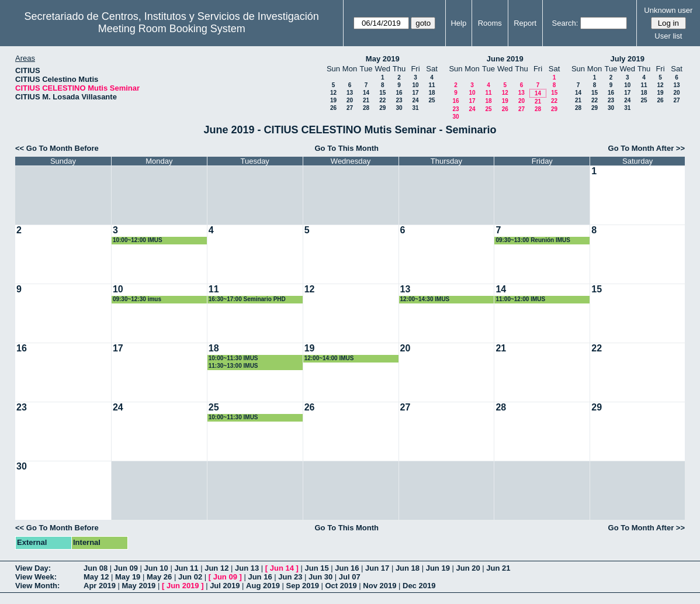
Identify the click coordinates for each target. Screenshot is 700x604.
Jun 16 (347, 568)
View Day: (33, 568)
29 (382, 108)
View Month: (37, 586)
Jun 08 (96, 568)
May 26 (159, 577)
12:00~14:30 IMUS (425, 299)
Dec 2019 (419, 586)
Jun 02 (190, 577)
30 (399, 108)
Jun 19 (438, 568)
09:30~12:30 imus (137, 299)
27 (350, 108)
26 (333, 108)
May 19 (128, 577)
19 (333, 100)
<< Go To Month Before (57, 148)
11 (432, 85)
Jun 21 (498, 568)
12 (333, 93)
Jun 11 (186, 568)
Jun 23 (290, 577)
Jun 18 (408, 568)
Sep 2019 (303, 586)
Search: (565, 23)
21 (366, 100)
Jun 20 (468, 568)
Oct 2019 (341, 586)
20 (350, 100)
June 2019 (505, 59)
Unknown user (668, 10)
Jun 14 (282, 568)
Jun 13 (247, 568)
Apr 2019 (100, 586)
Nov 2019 (380, 586)
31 (415, 108)
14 (366, 93)
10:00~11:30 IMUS (233, 358)
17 (415, 93)
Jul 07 (350, 577)
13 (350, 93)
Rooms (490, 23)
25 (432, 100)
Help (458, 23)
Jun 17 (377, 568)
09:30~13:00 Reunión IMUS (533, 240)
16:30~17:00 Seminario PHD (247, 299)
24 (415, 100)
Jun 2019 (183, 586)
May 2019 (383, 59)
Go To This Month (347, 148)
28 (366, 108)
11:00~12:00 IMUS (520, 299)
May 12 (96, 577)
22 (382, 100)
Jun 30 (320, 577)
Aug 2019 (263, 586)
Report (525, 23)
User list (668, 36)
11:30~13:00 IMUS (233, 366)
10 (415, 85)
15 (382, 93)
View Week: (36, 577)
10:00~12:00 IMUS (138, 240)
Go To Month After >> (647, 148)
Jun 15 (316, 568)
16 (399, 93)
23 (399, 100)
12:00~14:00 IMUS (329, 358)
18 (432, 93)
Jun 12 (216, 568)
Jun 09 (126, 568)
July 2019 (627, 59)
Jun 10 (156, 568)
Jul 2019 (225, 586)
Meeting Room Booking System (172, 29)
